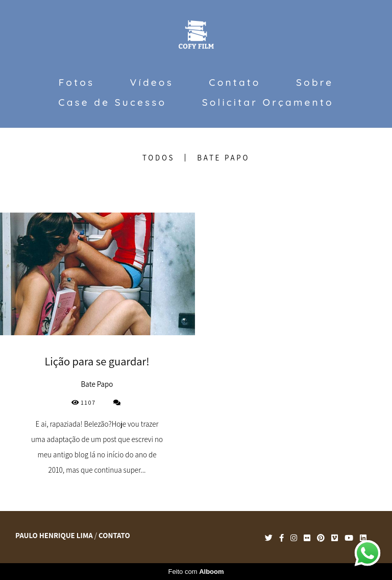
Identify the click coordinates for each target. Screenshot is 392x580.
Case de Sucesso (112, 102)
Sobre (315, 82)
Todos (158, 158)
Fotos (77, 82)
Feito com (196, 572)
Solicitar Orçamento (268, 102)
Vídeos (152, 82)
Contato (235, 82)
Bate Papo (223, 158)
